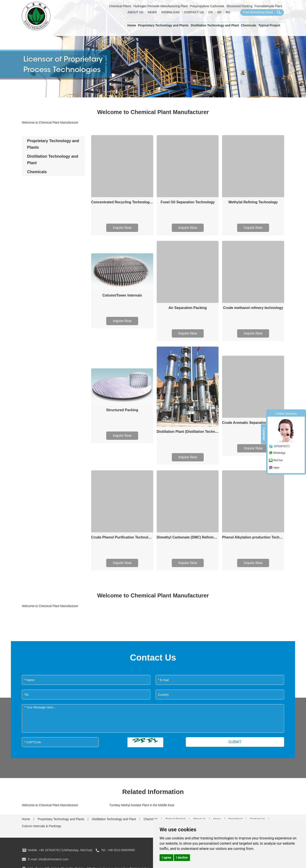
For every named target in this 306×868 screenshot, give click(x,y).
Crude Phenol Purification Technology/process (122, 537)
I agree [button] (166, 858)
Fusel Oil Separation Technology (188, 202)
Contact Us (194, 12)
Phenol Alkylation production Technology (253, 537)
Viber (276, 468)
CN (210, 12)
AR (219, 12)
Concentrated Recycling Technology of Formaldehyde (122, 202)
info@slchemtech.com (53, 859)
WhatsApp (279, 453)
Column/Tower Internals (122, 295)
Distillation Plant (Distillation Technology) (188, 432)
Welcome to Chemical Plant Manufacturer (50, 805)
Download (170, 12)
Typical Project (269, 25)
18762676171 (282, 446)
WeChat (278, 460)
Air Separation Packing (188, 308)
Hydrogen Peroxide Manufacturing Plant (160, 6)
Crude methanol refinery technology (253, 308)
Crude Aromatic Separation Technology (253, 423)
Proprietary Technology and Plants (163, 25)
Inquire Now (122, 228)
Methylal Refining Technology (253, 202)
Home (132, 25)
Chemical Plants (120, 6)
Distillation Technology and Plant (215, 25)
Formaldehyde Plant (268, 6)
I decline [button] (182, 858)
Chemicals (249, 25)
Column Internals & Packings (42, 826)
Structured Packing (239, 6)
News (152, 12)
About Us (135, 12)
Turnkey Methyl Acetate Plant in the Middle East (142, 805)
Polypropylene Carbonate (207, 6)
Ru (228, 12)
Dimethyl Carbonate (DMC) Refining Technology (188, 537)
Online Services (286, 414)
